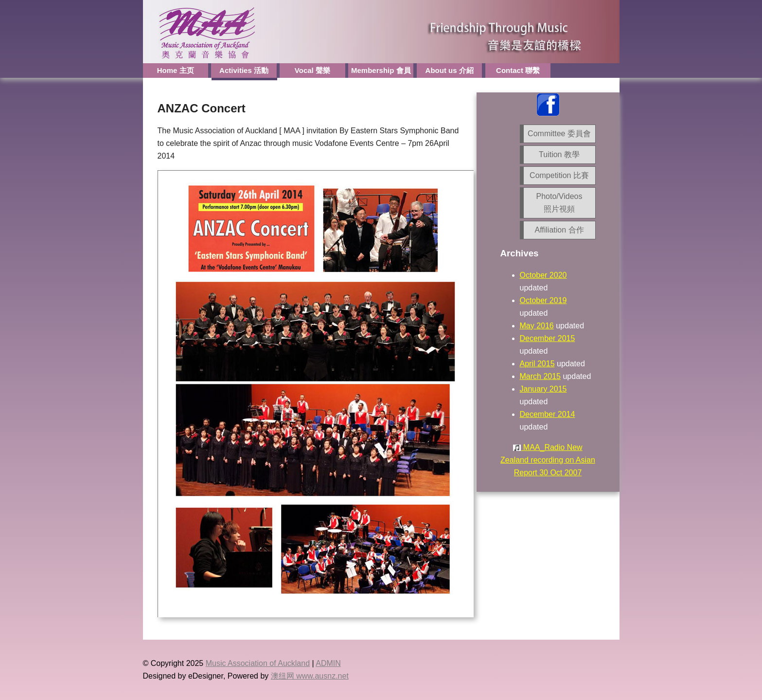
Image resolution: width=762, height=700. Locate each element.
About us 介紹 (450, 70)
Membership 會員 (381, 70)
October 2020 (543, 275)
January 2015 (543, 389)
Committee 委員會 (559, 134)
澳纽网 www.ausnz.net (310, 676)
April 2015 (537, 364)
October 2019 (543, 300)
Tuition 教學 (559, 154)
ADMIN (328, 663)
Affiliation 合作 (559, 230)
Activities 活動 (244, 70)
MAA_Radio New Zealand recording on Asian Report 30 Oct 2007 (548, 460)
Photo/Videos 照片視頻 (559, 203)
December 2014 (548, 414)
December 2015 (548, 338)
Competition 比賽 (559, 175)
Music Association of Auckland (258, 663)
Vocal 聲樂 (312, 70)
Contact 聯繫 (518, 70)
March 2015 (540, 376)
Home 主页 (176, 70)
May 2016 (537, 326)
